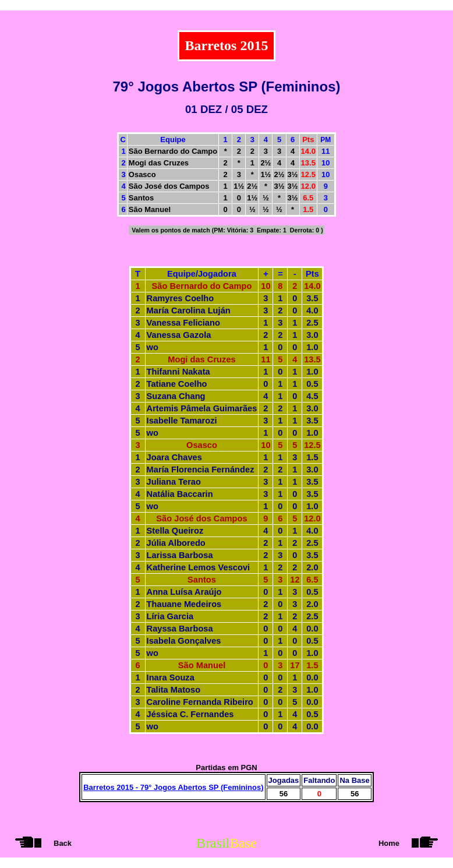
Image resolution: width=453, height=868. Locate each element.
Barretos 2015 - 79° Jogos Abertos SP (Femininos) (173, 787)
